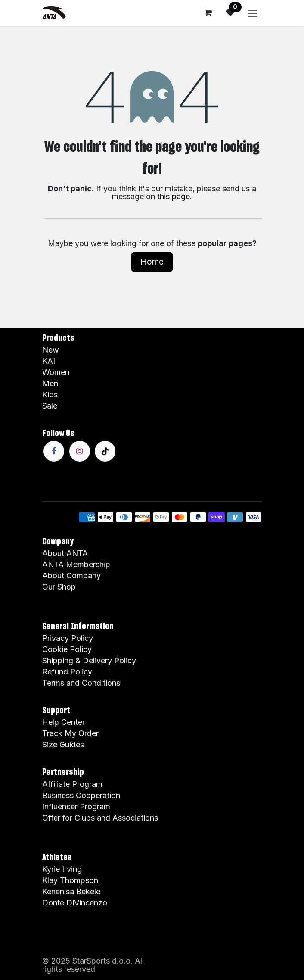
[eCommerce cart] (208, 13)
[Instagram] (80, 451)
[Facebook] (54, 451)
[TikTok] (105, 451)
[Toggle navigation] (253, 13)
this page (174, 196)
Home (152, 262)
